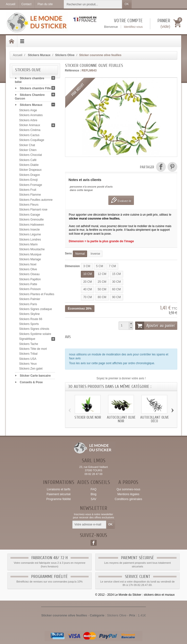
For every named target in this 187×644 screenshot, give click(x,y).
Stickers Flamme (30, 196)
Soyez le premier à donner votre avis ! (121, 378)
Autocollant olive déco (154, 419)
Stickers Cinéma (30, 131)
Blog (93, 494)
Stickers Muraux (31, 106)
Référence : (73, 70)
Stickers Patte (28, 285)
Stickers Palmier (30, 300)
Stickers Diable (29, 166)
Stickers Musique (30, 256)
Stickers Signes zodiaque (36, 310)
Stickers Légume (30, 236)
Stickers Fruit (28, 191)
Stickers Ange (28, 111)
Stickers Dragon (30, 176)
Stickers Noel (28, 266)
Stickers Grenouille (32, 221)
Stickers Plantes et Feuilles (37, 295)
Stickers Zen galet (31, 370)
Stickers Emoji (28, 181)
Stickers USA (28, 360)
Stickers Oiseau (29, 275)
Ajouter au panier (155, 326)
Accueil (18, 55)
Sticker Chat (27, 146)
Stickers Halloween (32, 226)
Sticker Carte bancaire (35, 377)
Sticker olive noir (88, 418)
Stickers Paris (28, 305)
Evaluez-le (121, 200)
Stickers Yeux (28, 365)
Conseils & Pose (31, 383)
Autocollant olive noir (121, 419)
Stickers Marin (28, 246)
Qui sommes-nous (128, 489)
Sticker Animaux (30, 126)
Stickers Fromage (31, 186)
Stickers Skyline (30, 315)
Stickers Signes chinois (34, 330)
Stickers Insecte (30, 231)
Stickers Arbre (28, 121)
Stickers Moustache (32, 251)
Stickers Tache (29, 345)
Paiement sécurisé (59, 494)
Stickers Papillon (30, 281)
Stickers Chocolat (31, 156)
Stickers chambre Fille (35, 90)
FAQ (93, 489)
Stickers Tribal (28, 355)
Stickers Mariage (30, 261)
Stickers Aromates (31, 116)
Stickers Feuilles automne (36, 201)
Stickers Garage (30, 216)
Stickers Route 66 (31, 320)
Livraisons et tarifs (59, 489)
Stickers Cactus (29, 136)
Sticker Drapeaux (30, 171)
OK (127, 4)
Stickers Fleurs (29, 206)
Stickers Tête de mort (33, 350)
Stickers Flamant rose (33, 211)
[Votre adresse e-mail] (89, 525)
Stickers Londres (30, 241)
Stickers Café (28, 161)
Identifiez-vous (133, 27)
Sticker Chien (28, 151)
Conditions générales (128, 499)
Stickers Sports (29, 325)
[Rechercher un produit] (93, 4)
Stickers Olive (28, 271)
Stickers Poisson (30, 290)
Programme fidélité (59, 499)
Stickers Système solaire (35, 335)
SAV (93, 499)
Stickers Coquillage (32, 141)
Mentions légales (128, 494)
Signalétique (27, 340)
